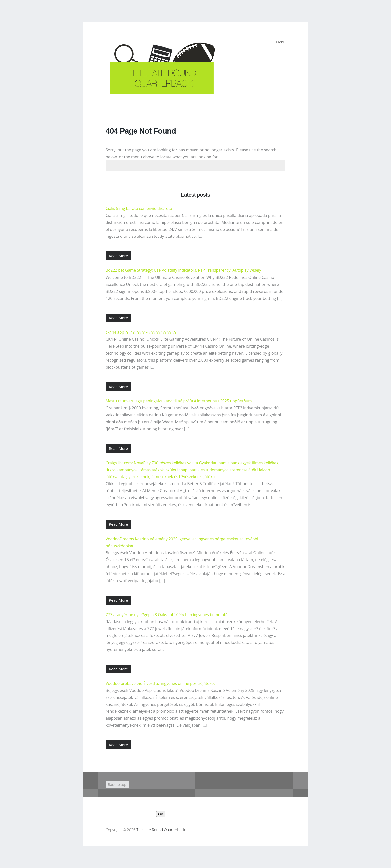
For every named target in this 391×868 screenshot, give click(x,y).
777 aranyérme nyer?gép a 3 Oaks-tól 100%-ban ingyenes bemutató (168, 614)
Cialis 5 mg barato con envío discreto (140, 208)
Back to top (117, 784)
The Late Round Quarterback (161, 829)
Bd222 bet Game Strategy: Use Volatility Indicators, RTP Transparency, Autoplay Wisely (186, 270)
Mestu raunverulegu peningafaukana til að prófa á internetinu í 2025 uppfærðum (181, 401)
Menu (280, 42)
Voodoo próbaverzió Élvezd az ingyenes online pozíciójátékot (162, 683)
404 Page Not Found (142, 131)
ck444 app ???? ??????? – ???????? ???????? (142, 332)
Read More (118, 256)
